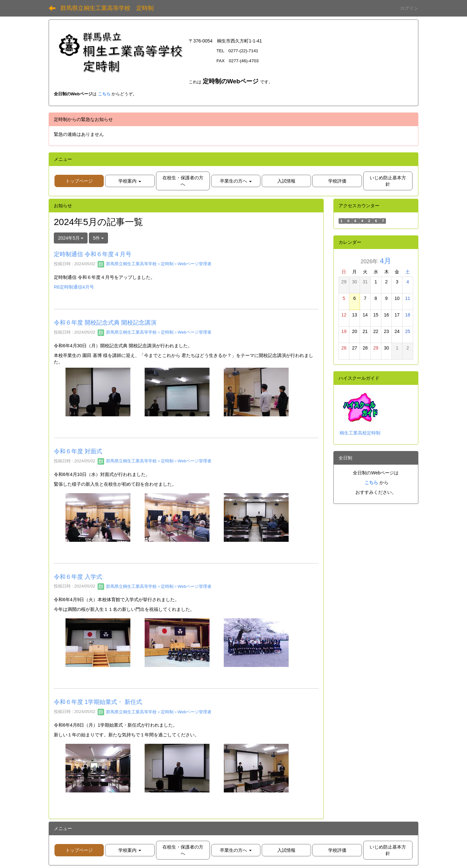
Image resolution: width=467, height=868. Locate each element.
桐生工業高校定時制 (360, 433)
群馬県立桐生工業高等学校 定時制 (107, 8)
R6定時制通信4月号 (74, 287)
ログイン (409, 8)
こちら (104, 94)
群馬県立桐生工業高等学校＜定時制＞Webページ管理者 (155, 264)
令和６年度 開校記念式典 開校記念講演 (105, 323)
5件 (99, 238)
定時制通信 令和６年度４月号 (93, 254)
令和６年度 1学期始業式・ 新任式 (98, 702)
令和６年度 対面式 (78, 451)
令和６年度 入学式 (78, 577)
